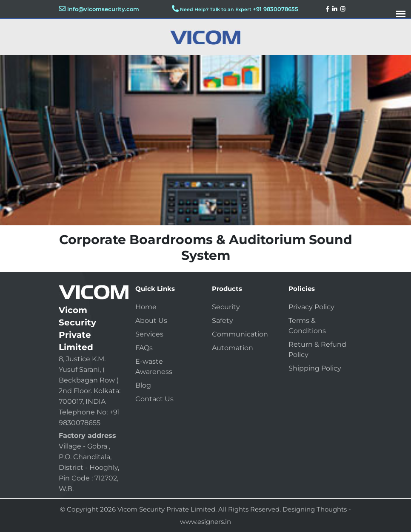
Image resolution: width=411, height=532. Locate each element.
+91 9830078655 (275, 9)
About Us (151, 321)
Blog (143, 385)
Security (226, 307)
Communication (240, 334)
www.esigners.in (205, 522)
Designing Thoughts (315, 509)
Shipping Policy (315, 368)
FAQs (144, 348)
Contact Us (154, 399)
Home (146, 307)
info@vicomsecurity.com (103, 9)
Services (149, 334)
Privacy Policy (311, 307)
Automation (233, 348)
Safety (223, 321)
